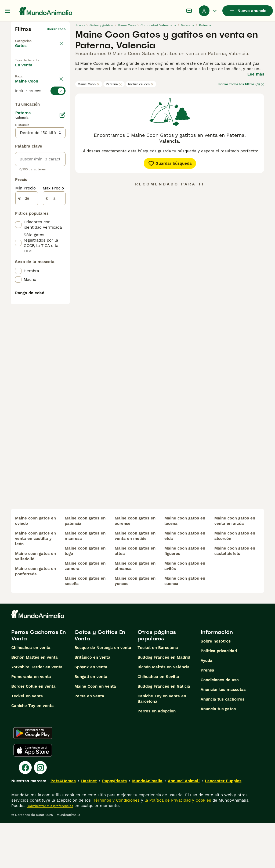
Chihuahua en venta (31, 693)
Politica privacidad (219, 696)
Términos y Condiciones (116, 845)
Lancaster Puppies (223, 826)
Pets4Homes (63, 826)
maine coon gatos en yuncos (135, 626)
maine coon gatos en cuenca (185, 626)
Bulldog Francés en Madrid (164, 702)
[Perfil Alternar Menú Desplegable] (208, 11)
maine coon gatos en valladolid (35, 601)
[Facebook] (25, 813)
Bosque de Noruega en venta (103, 693)
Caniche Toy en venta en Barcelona (162, 744)
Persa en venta (89, 741)
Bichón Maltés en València (164, 712)
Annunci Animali (184, 826)
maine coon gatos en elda (185, 581)
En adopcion (32, 82)
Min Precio (26, 324)
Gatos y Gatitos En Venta (100, 680)
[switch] (40, 117)
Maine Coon (89, 84)
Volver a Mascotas (30, 38)
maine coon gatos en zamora (85, 611)
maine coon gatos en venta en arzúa (235, 566)
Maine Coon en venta (95, 731)
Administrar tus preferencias (50, 851)
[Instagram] (40, 813)
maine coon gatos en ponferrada (35, 616)
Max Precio (53, 324)
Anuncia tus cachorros (222, 744)
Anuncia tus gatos (218, 754)
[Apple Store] (33, 795)
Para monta (31, 94)
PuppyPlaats (114, 826)
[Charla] (189, 11)
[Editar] (62, 251)
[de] (27, 334)
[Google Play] (33, 778)
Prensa (207, 715)
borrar (61, 107)
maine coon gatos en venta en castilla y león (35, 584)
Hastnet (89, 826)
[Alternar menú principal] (8, 11)
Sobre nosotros (216, 686)
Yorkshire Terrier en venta (37, 712)
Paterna (114, 84)
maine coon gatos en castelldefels (235, 596)
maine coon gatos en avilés (185, 611)
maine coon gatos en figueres (185, 596)
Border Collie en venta (33, 731)
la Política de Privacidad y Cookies (177, 845)
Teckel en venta (27, 741)
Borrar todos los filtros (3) (241, 84)
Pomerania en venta (31, 722)
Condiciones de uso (220, 725)
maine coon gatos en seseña (85, 626)
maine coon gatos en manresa (85, 581)
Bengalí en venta (91, 722)
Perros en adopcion (157, 756)
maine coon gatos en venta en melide (135, 581)
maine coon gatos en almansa (135, 611)
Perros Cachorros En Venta (39, 680)
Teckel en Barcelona (158, 693)
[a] (54, 334)
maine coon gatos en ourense (135, 566)
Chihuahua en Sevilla (158, 722)
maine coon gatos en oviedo (35, 566)
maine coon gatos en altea (135, 596)
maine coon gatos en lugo (85, 596)
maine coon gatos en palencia (85, 566)
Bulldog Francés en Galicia (164, 731)
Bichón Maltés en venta (35, 702)
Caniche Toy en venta (32, 751)
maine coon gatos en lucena (185, 566)
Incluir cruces (141, 84)
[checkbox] (18, 144)
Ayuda (207, 706)
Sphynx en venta (91, 712)
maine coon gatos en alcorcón (235, 581)
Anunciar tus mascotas (223, 735)
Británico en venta (92, 702)
